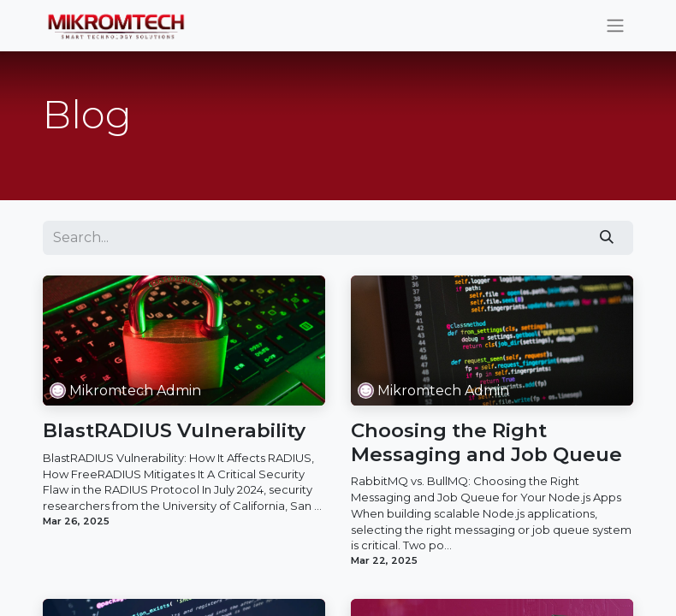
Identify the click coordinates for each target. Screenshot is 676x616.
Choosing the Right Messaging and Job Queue (486, 442)
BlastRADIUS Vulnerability (174, 431)
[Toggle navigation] (615, 26)
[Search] (607, 238)
